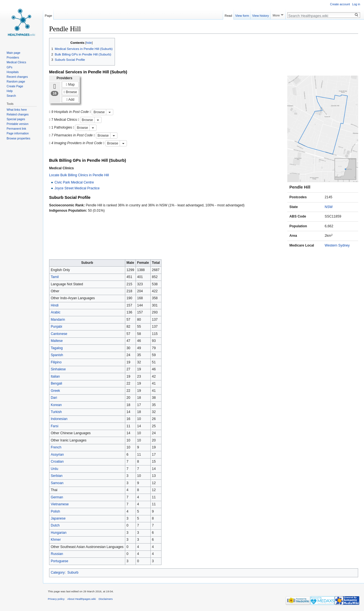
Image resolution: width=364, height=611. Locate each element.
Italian (55, 376)
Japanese (58, 518)
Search (11, 96)
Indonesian (59, 419)
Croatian (57, 462)
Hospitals (13, 72)
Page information (18, 133)
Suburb (73, 573)
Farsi (55, 426)
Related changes (18, 114)
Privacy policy (56, 599)
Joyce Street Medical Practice (77, 188)
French (56, 447)
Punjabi (56, 327)
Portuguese (60, 561)
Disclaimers (106, 599)
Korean (56, 405)
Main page (14, 53)
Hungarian (59, 533)
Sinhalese (58, 369)
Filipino (56, 362)
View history (261, 15)
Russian (57, 554)
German (57, 497)
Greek (55, 391)
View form (242, 15)
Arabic (56, 312)
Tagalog (57, 348)
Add (70, 100)
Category (58, 573)
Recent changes (17, 77)
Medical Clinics (16, 62)
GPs (9, 67)
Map (70, 84)
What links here (17, 110)
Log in (356, 4)
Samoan (57, 483)
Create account (340, 4)
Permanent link (16, 129)
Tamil (55, 277)
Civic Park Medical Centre (74, 182)
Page (49, 15)
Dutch (55, 525)
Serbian (57, 476)
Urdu (55, 469)
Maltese (57, 341)
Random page (16, 81)
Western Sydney (337, 245)
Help (10, 91)
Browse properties (19, 138)
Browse (70, 92)
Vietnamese (60, 504)
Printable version (18, 124)
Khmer (56, 540)
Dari (54, 398)
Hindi (55, 305)
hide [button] (89, 43)
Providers (13, 57)
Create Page (15, 86)
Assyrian (57, 455)
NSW (329, 207)
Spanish (57, 355)
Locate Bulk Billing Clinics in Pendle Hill (79, 175)
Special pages (16, 119)
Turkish (56, 412)
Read (228, 15)
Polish (55, 511)
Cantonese (59, 334)
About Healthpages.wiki (81, 599)
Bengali (56, 383)
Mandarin (58, 320)
